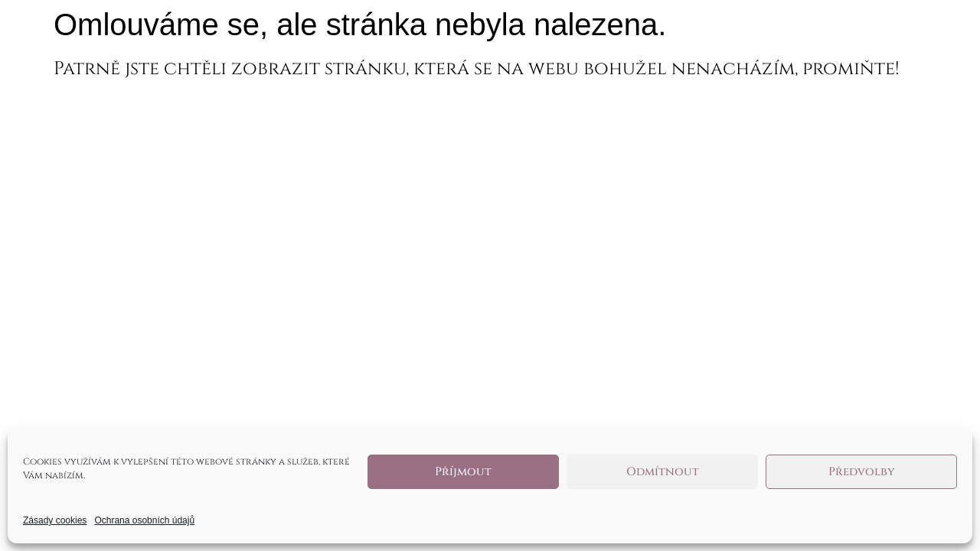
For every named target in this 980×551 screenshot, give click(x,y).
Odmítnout (663, 472)
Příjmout (463, 472)
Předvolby (862, 472)
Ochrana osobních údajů (144, 520)
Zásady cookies (55, 520)
